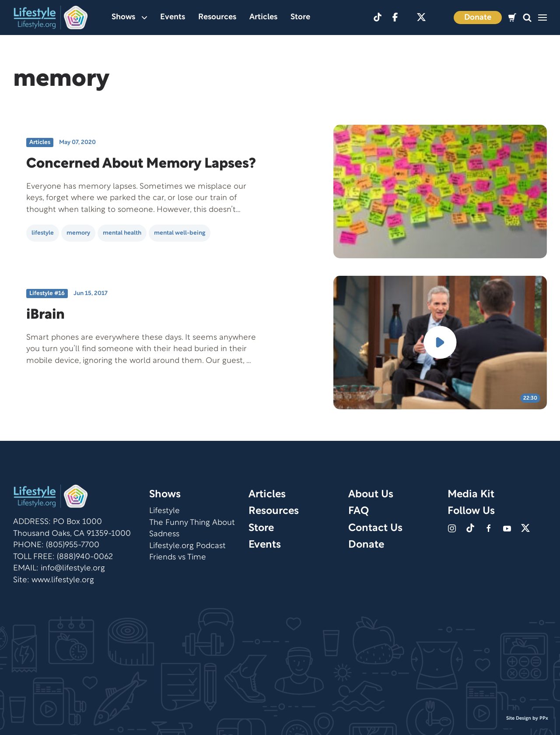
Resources (217, 17)
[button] (527, 18)
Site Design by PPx (527, 718)
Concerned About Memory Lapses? (141, 164)
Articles (263, 17)
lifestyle (43, 233)
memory (78, 233)
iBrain (45, 315)
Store (300, 17)
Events (173, 17)
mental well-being (180, 233)
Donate (478, 18)
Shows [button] (129, 17)
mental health (122, 233)
